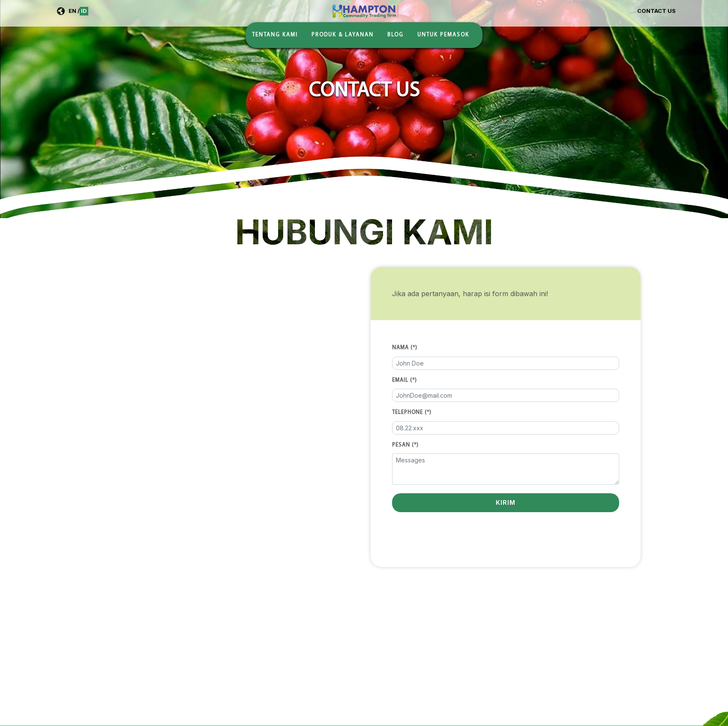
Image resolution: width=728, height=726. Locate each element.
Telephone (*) (412, 412)
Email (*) (404, 380)
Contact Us (656, 11)
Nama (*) (405, 348)
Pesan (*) (405, 445)
